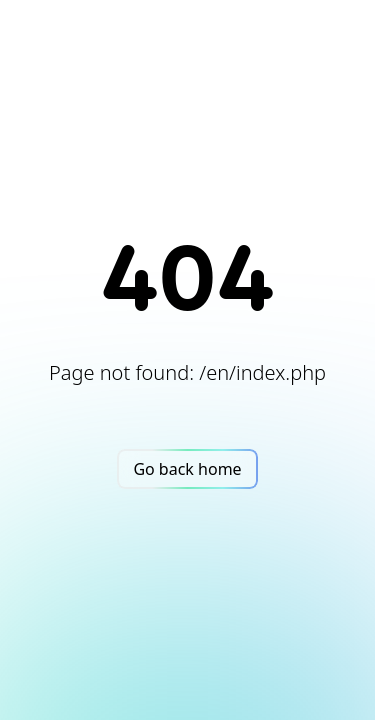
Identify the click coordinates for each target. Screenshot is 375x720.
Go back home (187, 469)
